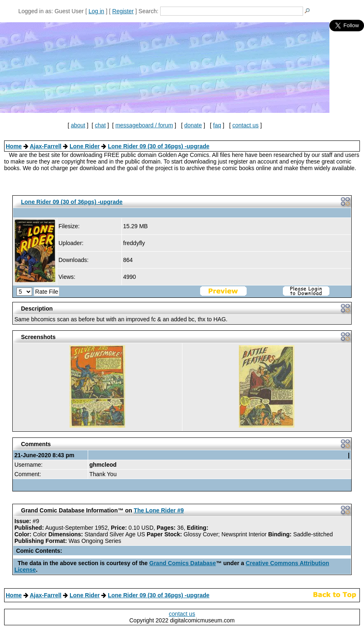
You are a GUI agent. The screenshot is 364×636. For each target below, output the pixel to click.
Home (14, 146)
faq (217, 125)
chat (100, 125)
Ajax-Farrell (45, 146)
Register (123, 11)
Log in (96, 11)
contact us (245, 125)
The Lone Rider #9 (159, 510)
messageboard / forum (144, 125)
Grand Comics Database (183, 563)
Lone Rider (85, 146)
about (78, 125)
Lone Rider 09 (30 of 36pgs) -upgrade (159, 146)
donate (193, 125)
